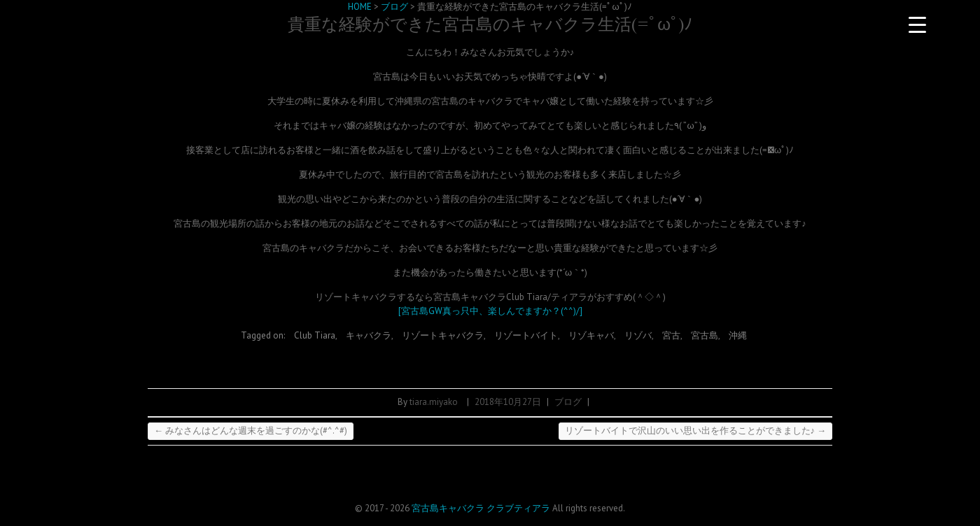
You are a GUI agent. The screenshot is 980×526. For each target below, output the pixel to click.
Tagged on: (264, 335)
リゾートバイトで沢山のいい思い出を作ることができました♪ (696, 431)
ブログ (568, 402)
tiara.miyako (434, 402)
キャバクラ (369, 335)
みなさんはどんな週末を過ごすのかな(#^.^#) (251, 431)
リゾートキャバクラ (443, 335)
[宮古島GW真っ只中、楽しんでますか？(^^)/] (490, 311)
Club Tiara (315, 335)
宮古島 (705, 335)
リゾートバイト (526, 335)
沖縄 (738, 335)
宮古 (671, 335)
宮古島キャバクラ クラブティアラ (481, 508)
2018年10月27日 (508, 402)
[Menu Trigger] (917, 24)
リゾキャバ (591, 335)
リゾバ (638, 335)
